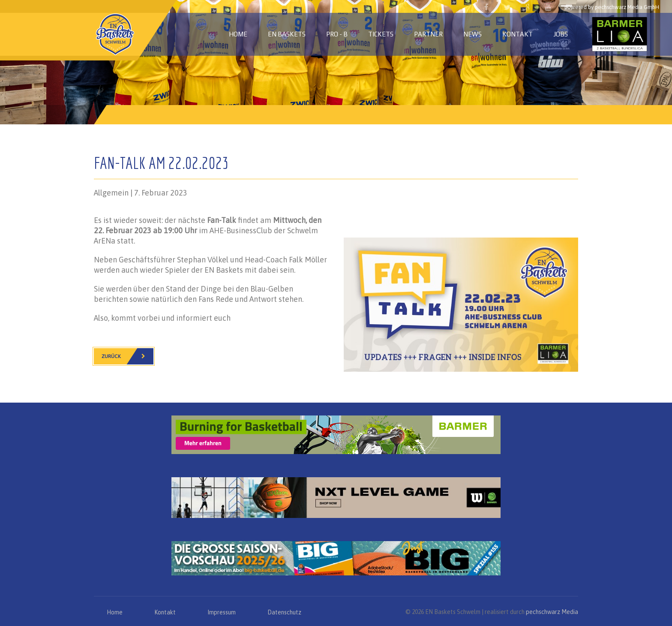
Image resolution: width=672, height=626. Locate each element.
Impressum (222, 612)
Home (238, 34)
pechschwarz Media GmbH (627, 7)
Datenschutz (284, 612)
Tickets (381, 34)
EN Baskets (287, 34)
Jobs (561, 34)
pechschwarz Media (552, 612)
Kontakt (517, 34)
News (472, 34)
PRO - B (337, 34)
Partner (428, 34)
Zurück (127, 356)
